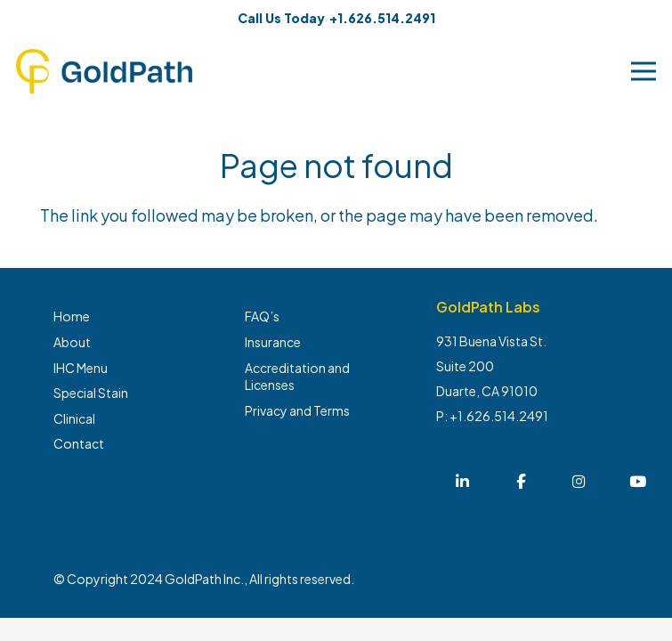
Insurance (273, 342)
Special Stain (91, 393)
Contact (79, 443)
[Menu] (644, 71)
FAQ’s (262, 316)
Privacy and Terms (297, 410)
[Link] (104, 71)
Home (72, 316)
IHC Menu (81, 368)
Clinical (74, 418)
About (72, 342)
